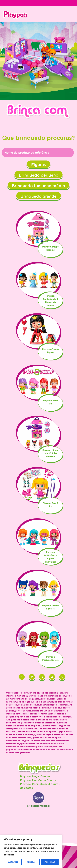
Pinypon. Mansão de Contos (38, 780)
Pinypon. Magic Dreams (35, 776)
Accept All (50, 862)
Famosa (38, 803)
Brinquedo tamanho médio (38, 186)
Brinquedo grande (39, 196)
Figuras (38, 164)
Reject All (31, 862)
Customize (13, 862)
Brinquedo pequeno (38, 175)
